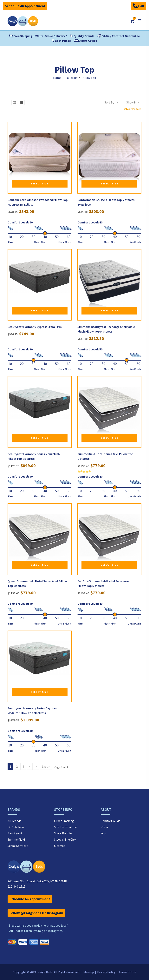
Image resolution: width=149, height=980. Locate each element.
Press (104, 827)
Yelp (103, 833)
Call (138, 6)
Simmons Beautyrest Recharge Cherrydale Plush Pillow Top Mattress (106, 329)
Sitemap (60, 846)
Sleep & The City (65, 839)
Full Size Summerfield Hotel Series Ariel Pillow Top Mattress (104, 583)
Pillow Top (89, 78)
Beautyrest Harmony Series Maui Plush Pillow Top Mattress (34, 456)
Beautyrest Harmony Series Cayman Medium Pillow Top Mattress (32, 711)
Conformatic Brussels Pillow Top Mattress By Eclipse (106, 202)
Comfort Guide (110, 821)
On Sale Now (16, 827)
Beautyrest (15, 833)
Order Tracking (64, 821)
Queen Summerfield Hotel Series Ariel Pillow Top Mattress (37, 583)
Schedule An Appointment (25, 6)
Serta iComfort (18, 846)
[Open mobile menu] (140, 21)
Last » (46, 766)
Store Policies (63, 833)
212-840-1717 (16, 886)
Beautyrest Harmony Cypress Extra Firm (35, 327)
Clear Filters (133, 109)
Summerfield (16, 839)
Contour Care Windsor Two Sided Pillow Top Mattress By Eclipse (38, 202)
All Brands (14, 821)
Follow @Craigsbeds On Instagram (36, 913)
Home (57, 78)
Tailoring (71, 78)
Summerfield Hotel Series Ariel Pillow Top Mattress (105, 456)
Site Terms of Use (66, 827)
